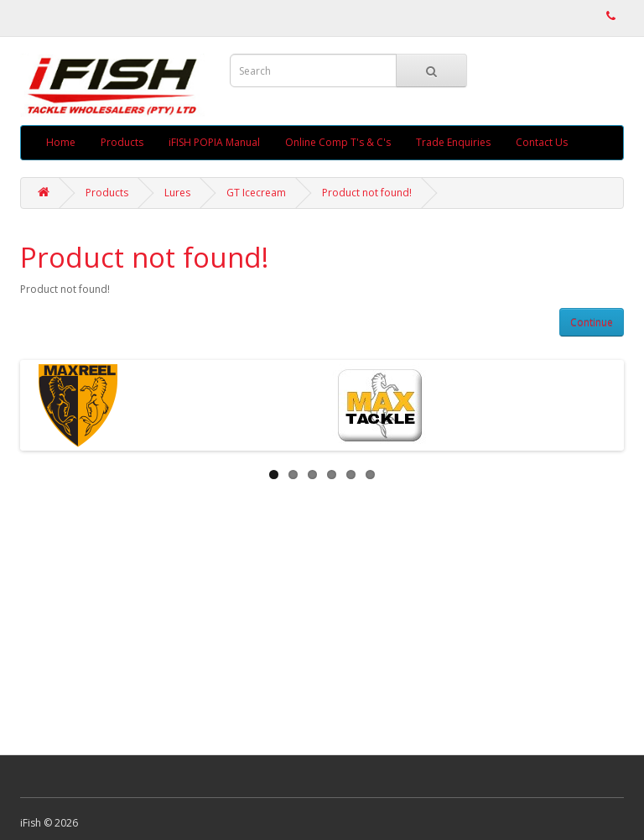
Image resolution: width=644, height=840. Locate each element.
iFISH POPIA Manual (214, 142)
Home (61, 142)
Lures (177, 193)
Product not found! (367, 193)
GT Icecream (256, 193)
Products (122, 142)
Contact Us (542, 142)
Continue (592, 323)
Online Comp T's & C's (338, 142)
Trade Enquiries (453, 142)
